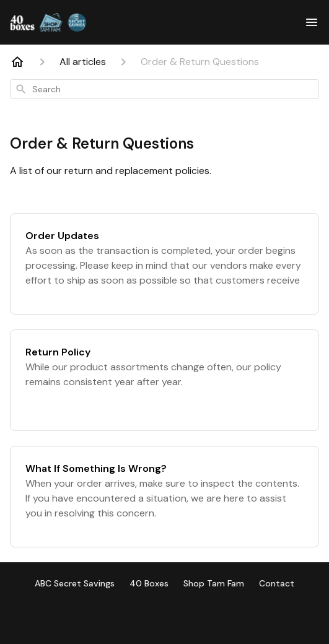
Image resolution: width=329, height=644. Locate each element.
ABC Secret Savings (75, 583)
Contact (277, 583)
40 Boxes (149, 583)
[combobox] (164, 89)
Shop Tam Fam (214, 583)
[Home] (17, 62)
